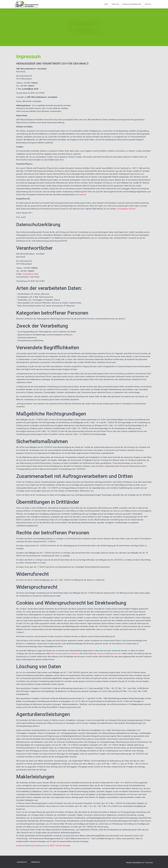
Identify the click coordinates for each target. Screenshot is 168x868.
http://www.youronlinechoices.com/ (107, 654)
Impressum (35, 862)
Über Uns (115, 4)
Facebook (82, 195)
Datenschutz (22, 862)
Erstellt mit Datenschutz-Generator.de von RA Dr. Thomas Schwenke (43, 846)
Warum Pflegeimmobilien (132, 4)
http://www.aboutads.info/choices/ (65, 654)
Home (106, 4)
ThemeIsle (149, 863)
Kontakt (148, 4)
